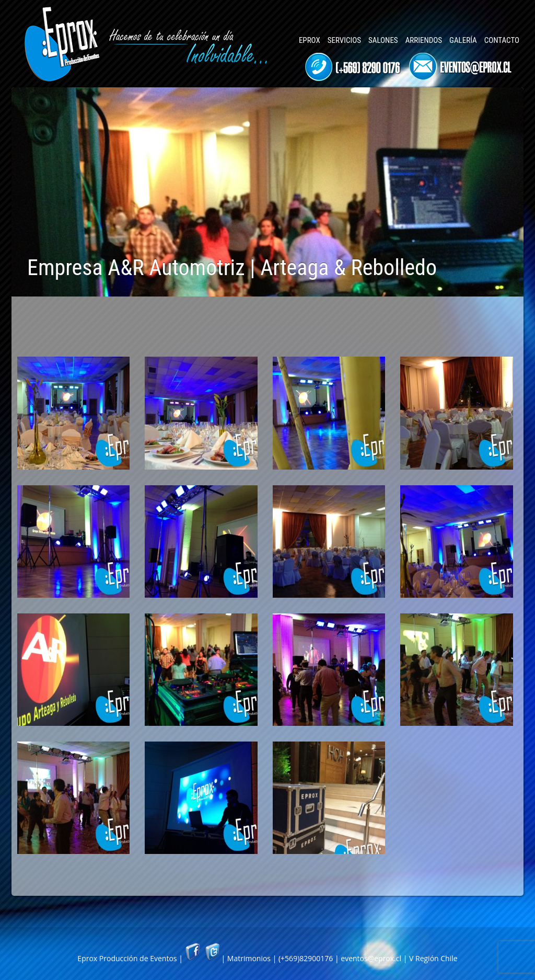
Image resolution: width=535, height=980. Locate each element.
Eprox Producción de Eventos (127, 958)
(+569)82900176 (306, 958)
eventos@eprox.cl (371, 958)
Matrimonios (249, 958)
